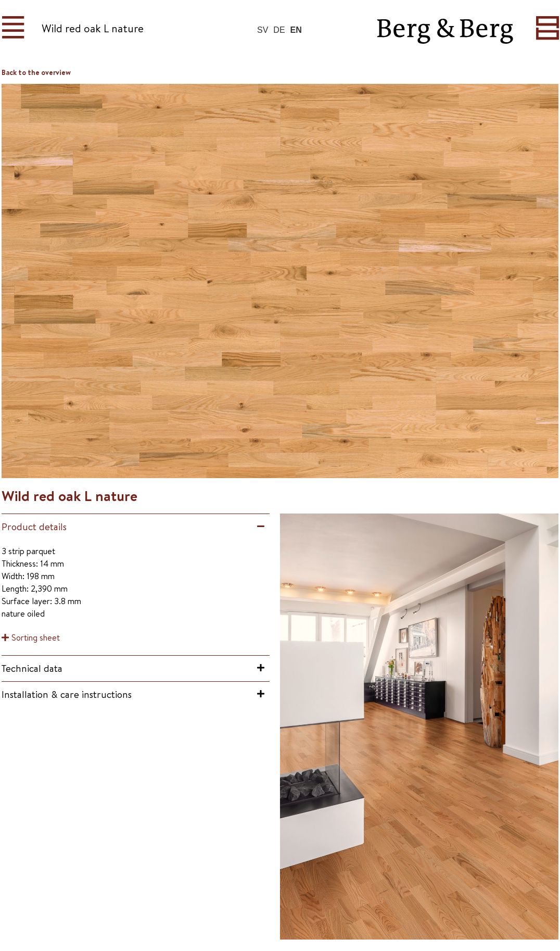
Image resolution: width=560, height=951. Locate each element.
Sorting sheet (36, 637)
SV (263, 30)
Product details (34, 527)
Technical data (32, 668)
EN (296, 30)
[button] (136, 527)
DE (279, 30)
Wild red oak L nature (93, 28)
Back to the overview (36, 72)
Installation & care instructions (67, 694)
